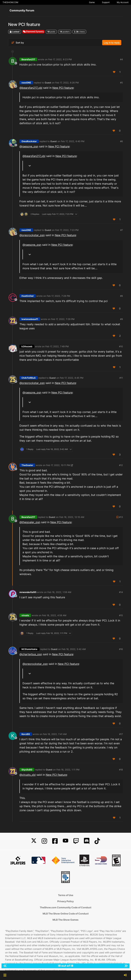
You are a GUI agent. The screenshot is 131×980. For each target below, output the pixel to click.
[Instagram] (44, 841)
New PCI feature (63, 88)
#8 (121, 296)
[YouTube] (65, 841)
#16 (121, 649)
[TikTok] (97, 841)
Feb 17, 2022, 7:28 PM (58, 296)
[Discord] (87, 841)
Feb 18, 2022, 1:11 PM (68, 770)
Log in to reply (112, 43)
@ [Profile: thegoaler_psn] (30, 522)
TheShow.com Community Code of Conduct (65, 907)
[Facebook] (55, 841)
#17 (121, 734)
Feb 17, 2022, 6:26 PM (67, 83)
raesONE (26, 83)
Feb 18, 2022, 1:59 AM (59, 592)
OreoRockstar (29, 141)
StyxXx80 (27, 770)
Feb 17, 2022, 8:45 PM (72, 378)
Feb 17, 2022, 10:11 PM (58, 465)
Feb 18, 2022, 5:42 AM (74, 649)
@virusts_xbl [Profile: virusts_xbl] (28, 775)
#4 (121, 59)
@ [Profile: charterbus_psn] (31, 654)
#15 (121, 615)
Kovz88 (26, 734)
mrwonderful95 (28, 592)
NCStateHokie (29, 649)
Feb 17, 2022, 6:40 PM (73, 141)
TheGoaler (27, 465)
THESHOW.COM (10, 2)
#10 (121, 346)
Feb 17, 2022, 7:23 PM (67, 230)
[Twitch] (76, 841)
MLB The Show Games (65, 920)
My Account (123, 2)
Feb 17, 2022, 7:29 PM (63, 319)
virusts (25, 615)
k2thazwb (27, 346)
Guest (48, 83)
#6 (121, 141)
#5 (121, 83)
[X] (34, 841)
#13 (121, 517)
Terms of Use (66, 895)
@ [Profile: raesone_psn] (29, 146)
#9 (121, 319)
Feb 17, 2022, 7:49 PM (57, 346)
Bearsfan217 (28, 59)
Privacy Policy (65, 901)
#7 (122, 230)
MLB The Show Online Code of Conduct (66, 914)
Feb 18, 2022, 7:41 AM (55, 734)
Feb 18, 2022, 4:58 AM (54, 615)
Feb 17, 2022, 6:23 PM (60, 59)
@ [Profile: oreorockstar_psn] (32, 235)
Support (106, 2)
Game (92, 2)
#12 (121, 465)
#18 (121, 770)
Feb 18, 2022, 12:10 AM (72, 517)
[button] (5, 975)
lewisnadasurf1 (30, 319)
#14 (121, 592)
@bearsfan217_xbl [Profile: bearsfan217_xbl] (31, 88)
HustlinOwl (28, 296)
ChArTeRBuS (29, 378)
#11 (121, 378)
